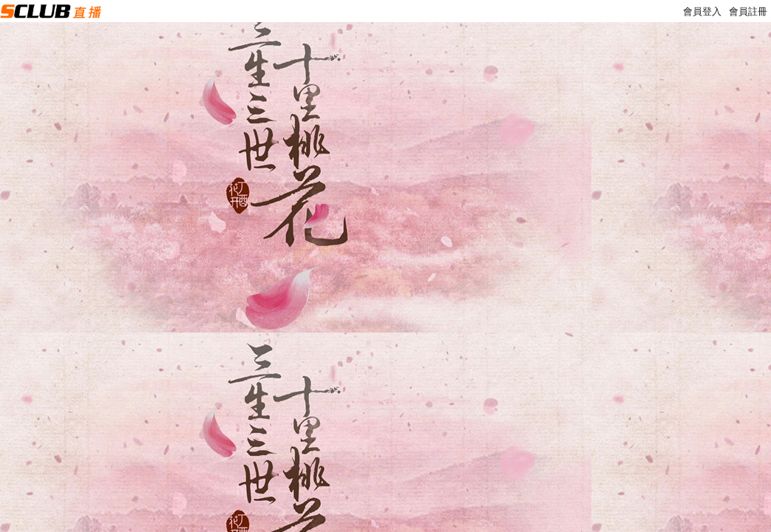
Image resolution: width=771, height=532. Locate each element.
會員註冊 (748, 11)
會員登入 (702, 11)
